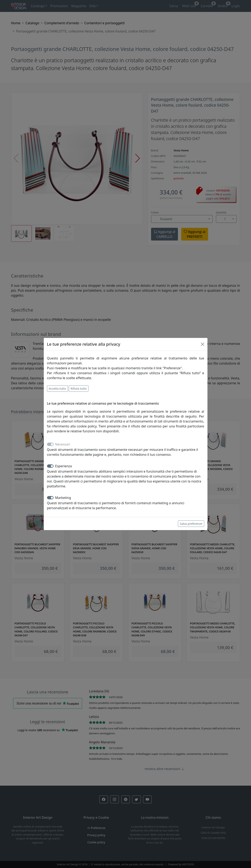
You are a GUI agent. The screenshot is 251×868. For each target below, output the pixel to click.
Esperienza (64, 466)
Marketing (63, 498)
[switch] (50, 466)
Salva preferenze (191, 524)
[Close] (203, 344)
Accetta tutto (57, 389)
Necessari (63, 444)
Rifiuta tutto (79, 389)
